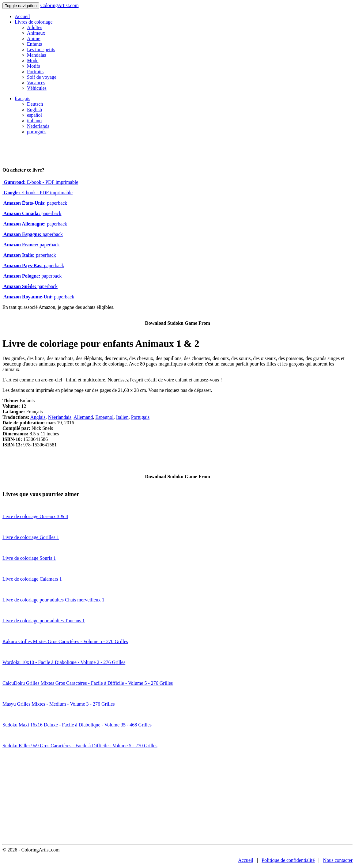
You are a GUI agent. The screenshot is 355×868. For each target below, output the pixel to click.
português (37, 132)
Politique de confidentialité (288, 860)
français (23, 99)
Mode (33, 61)
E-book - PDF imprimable (40, 182)
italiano (34, 121)
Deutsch (35, 104)
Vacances (36, 83)
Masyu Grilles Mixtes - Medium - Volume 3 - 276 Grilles (59, 704)
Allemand (83, 417)
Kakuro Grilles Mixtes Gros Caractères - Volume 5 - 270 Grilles (65, 641)
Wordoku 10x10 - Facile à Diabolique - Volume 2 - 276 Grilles (64, 662)
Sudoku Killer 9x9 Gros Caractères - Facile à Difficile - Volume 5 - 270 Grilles (80, 746)
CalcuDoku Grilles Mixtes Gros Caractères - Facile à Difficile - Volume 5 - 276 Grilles (88, 683)
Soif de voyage (42, 77)
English (34, 110)
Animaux (36, 33)
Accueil (22, 16)
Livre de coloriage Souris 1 (29, 558)
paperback (35, 203)
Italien (122, 417)
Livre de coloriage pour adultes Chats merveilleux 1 (53, 600)
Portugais (140, 417)
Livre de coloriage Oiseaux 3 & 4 (35, 516)
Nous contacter (338, 860)
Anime (34, 38)
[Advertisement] (177, 798)
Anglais (38, 417)
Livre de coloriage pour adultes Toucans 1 (44, 621)
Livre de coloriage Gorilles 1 (31, 537)
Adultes (35, 27)
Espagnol (104, 417)
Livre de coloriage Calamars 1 (32, 579)
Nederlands (38, 126)
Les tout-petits (41, 49)
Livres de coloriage (34, 22)
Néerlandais (60, 417)
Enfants (34, 44)
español (34, 115)
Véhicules (37, 88)
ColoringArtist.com (60, 5)
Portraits (35, 72)
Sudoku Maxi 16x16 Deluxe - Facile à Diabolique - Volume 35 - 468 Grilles (77, 725)
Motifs (34, 66)
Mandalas (36, 55)
